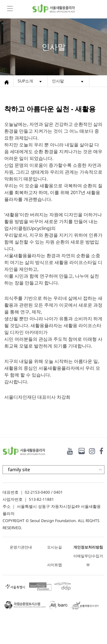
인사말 (58, 81)
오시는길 (54, 547)
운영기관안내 (21, 547)
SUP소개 (25, 81)
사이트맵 (54, 565)
